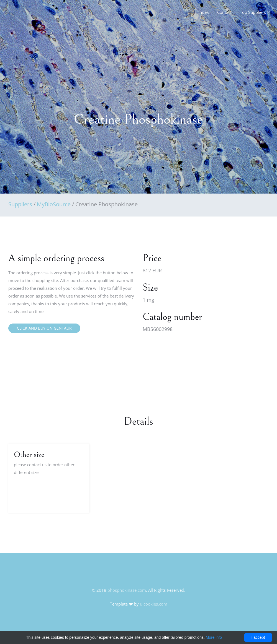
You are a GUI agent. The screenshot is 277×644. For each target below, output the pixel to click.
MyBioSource (54, 204)
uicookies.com (154, 604)
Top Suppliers (253, 12)
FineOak (20, 14)
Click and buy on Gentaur (44, 328)
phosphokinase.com (127, 590)
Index (204, 12)
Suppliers (20, 204)
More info (214, 637)
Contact (224, 12)
